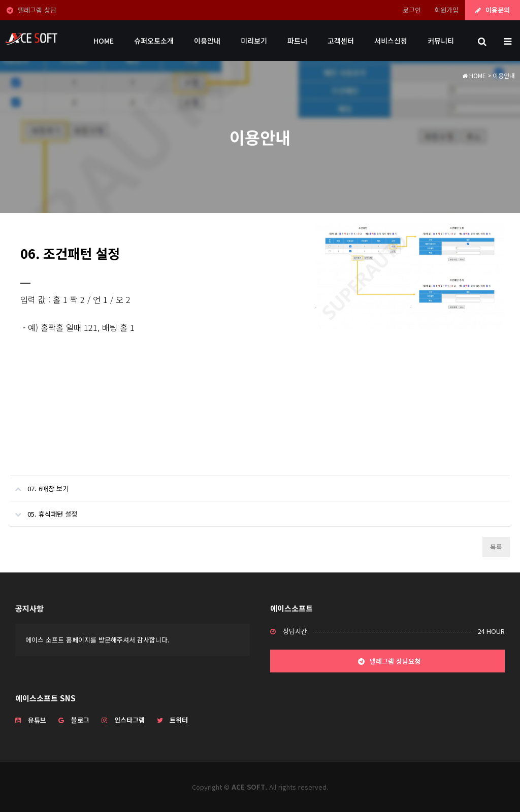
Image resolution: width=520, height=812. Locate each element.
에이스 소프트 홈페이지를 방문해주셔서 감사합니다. (97, 640)
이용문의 (493, 10)
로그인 (412, 10)
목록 (496, 547)
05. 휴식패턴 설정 (44, 510)
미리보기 (254, 41)
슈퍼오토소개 (154, 41)
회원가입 (446, 10)
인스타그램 (123, 720)
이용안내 (207, 41)
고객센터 (341, 41)
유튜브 (31, 720)
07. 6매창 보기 (39, 485)
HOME (104, 41)
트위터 (172, 720)
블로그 (74, 720)
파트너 (297, 41)
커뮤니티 (441, 41)
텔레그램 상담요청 (388, 662)
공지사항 (29, 608)
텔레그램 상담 (31, 10)
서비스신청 (391, 41)
